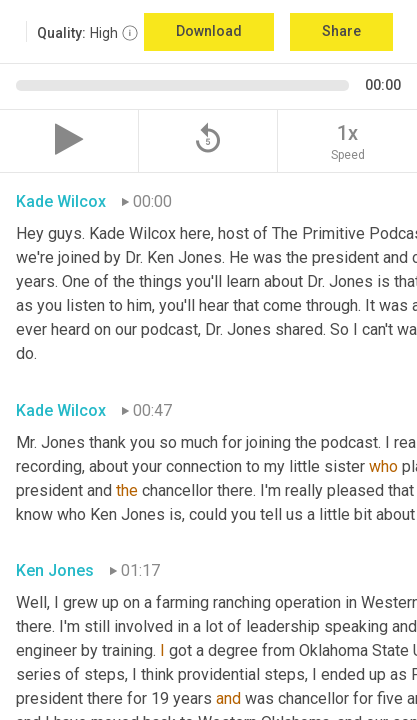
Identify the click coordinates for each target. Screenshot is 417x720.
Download (209, 31)
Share (341, 31)
